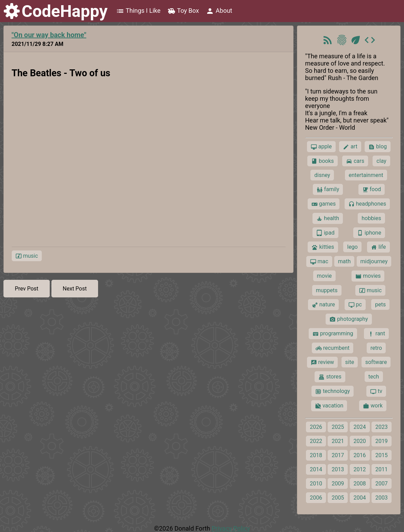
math (344, 261)
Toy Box (183, 11)
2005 (338, 498)
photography (349, 319)
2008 (360, 484)
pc (355, 305)
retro (376, 348)
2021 (338, 441)
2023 (382, 427)
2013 (338, 469)
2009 (338, 484)
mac (319, 262)
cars (355, 161)
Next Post (75, 289)
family (328, 189)
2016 (360, 455)
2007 (382, 484)
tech (374, 377)
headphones (367, 204)
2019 (382, 441)
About (219, 11)
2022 (316, 441)
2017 (338, 455)
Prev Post (27, 289)
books (323, 161)
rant (376, 334)
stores (330, 377)
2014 (316, 469)
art (350, 147)
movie (324, 276)
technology (333, 391)
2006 (316, 498)
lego (352, 247)
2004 (360, 498)
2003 (382, 498)
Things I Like (138, 11)
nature (323, 305)
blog (378, 147)
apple (321, 147)
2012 (360, 469)
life (378, 247)
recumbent (333, 348)
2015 (382, 455)
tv (376, 391)
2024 (360, 427)
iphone (369, 233)
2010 (316, 484)
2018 (316, 455)
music (27, 256)
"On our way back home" (49, 35)
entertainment (366, 175)
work (373, 406)
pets (380, 304)
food (372, 189)
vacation (329, 406)
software (376, 362)
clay (381, 161)
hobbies (371, 218)
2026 (316, 427)
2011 (382, 469)
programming (333, 334)
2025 (338, 427)
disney (322, 175)
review (323, 362)
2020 (360, 441)
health (328, 218)
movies (368, 276)
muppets (327, 290)
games (324, 204)
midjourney (374, 261)
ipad (325, 233)
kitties (323, 247)
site (350, 362)
